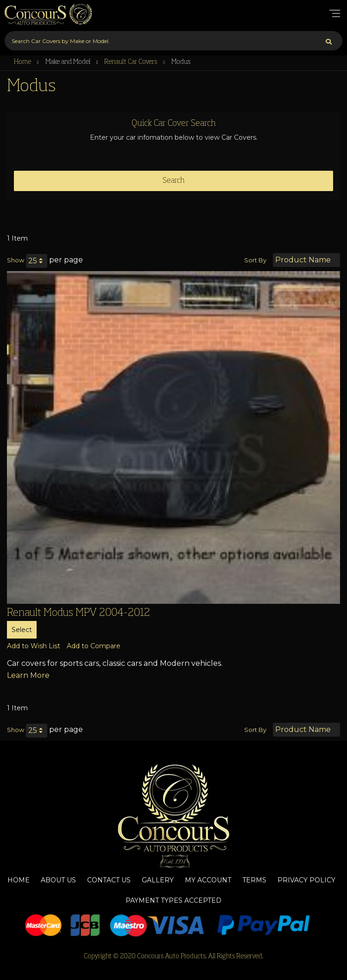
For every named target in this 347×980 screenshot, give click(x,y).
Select (22, 630)
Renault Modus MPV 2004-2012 (79, 613)
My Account (208, 880)
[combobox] (173, 41)
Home (23, 62)
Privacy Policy (306, 880)
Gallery (158, 880)
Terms (254, 880)
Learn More (28, 675)
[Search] (329, 41)
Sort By (255, 260)
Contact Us (109, 880)
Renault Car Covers (131, 62)
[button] (34, 646)
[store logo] (49, 14)
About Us (58, 880)
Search (174, 181)
